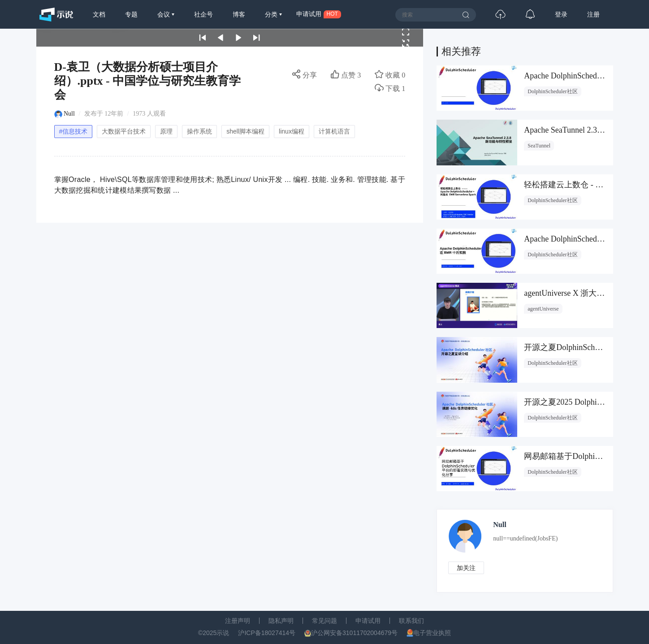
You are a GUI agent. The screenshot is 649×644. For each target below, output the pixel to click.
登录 (561, 14)
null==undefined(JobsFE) (525, 538)
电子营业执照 (432, 633)
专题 (131, 14)
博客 (239, 14)
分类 (272, 14)
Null (69, 114)
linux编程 (292, 131)
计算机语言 (334, 131)
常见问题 (324, 621)
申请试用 (368, 621)
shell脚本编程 (245, 131)
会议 (164, 14)
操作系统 (199, 131)
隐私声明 (281, 621)
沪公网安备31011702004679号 (354, 633)
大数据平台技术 (124, 131)
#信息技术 (74, 131)
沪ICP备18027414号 (267, 633)
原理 (166, 131)
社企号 (203, 14)
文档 (99, 14)
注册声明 (238, 621)
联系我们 (411, 621)
